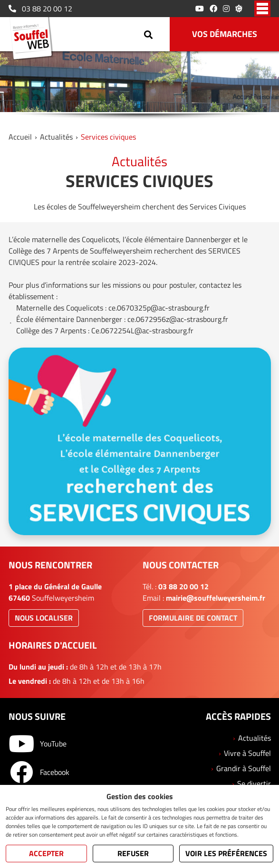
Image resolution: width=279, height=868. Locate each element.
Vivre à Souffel (247, 753)
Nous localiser (44, 618)
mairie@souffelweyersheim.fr (216, 598)
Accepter (46, 853)
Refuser (133, 853)
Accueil (20, 137)
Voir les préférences (226, 853)
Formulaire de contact (193, 618)
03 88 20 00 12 (40, 9)
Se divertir (254, 783)
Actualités (56, 137)
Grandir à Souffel (244, 768)
